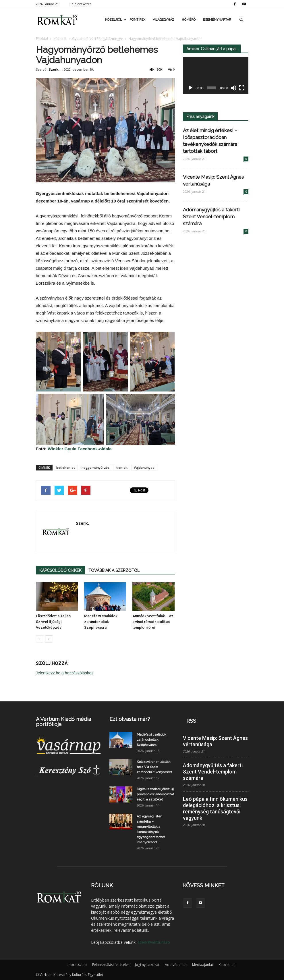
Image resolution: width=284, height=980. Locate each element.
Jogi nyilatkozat (147, 965)
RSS (191, 721)
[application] (216, 75)
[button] (242, 20)
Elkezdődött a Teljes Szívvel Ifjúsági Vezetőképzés (53, 622)
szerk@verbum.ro (154, 942)
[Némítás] (233, 88)
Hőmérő (189, 20)
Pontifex (137, 20)
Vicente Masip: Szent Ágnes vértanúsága (215, 741)
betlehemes (66, 467)
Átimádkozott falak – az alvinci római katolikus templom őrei (153, 622)
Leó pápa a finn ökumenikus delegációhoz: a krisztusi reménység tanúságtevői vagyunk (215, 808)
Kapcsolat (227, 965)
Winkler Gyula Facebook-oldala (80, 449)
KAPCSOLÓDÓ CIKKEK (60, 570)
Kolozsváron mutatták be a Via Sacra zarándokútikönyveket (154, 767)
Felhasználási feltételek (111, 965)
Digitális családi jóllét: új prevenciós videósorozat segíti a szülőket (155, 794)
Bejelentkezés (80, 4)
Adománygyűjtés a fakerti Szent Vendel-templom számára (211, 217)
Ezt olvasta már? (130, 719)
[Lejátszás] (190, 88)
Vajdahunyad (144, 467)
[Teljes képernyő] (242, 88)
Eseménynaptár (217, 20)
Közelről (115, 20)
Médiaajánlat (203, 965)
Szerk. (54, 69)
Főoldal (42, 39)
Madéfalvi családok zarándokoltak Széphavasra (101, 622)
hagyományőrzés (95, 467)
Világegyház (164, 20)
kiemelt (122, 467)
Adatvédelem (176, 965)
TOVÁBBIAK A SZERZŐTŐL (114, 570)
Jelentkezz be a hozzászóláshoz (65, 673)
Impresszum (77, 965)
